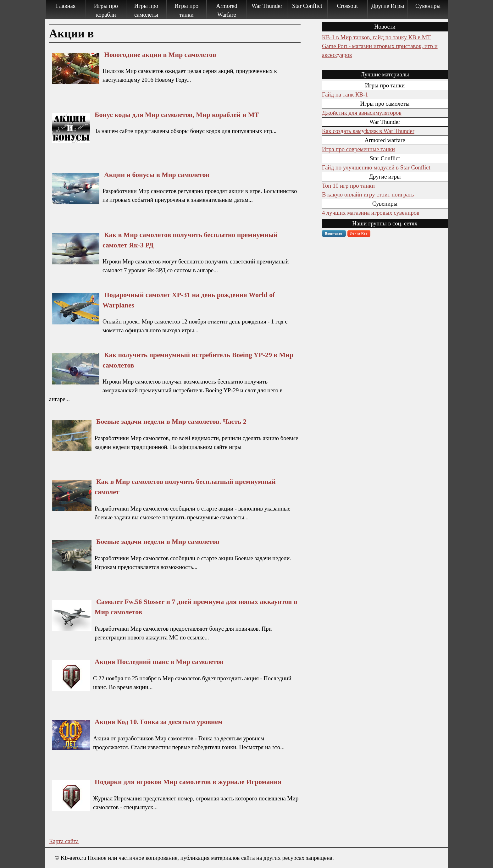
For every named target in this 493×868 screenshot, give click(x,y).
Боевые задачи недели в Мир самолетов (158, 542)
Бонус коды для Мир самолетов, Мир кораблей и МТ (177, 115)
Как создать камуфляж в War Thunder (368, 131)
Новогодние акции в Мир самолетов (160, 55)
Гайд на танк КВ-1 (345, 94)
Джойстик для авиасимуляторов (362, 113)
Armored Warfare (227, 10)
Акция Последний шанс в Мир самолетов (159, 662)
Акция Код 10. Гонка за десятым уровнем (159, 722)
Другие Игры (388, 6)
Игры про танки (186, 10)
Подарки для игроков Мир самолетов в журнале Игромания (188, 782)
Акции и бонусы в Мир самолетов (157, 175)
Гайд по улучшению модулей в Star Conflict (376, 167)
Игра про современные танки (358, 149)
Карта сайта (64, 841)
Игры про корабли (106, 10)
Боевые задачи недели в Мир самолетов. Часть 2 (171, 422)
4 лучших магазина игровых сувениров (371, 213)
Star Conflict (307, 6)
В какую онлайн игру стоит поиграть (368, 194)
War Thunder (267, 6)
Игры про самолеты (146, 10)
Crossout (347, 6)
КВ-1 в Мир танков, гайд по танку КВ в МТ (376, 37)
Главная (66, 6)
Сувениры (428, 6)
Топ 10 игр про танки (348, 186)
